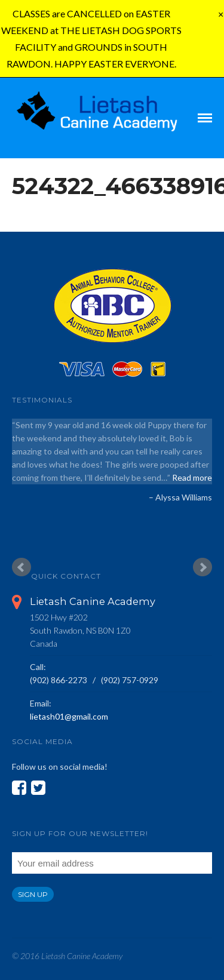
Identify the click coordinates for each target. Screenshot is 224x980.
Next (202, 567)
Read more (192, 477)
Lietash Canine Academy (93, 601)
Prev (22, 567)
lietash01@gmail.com (69, 716)
